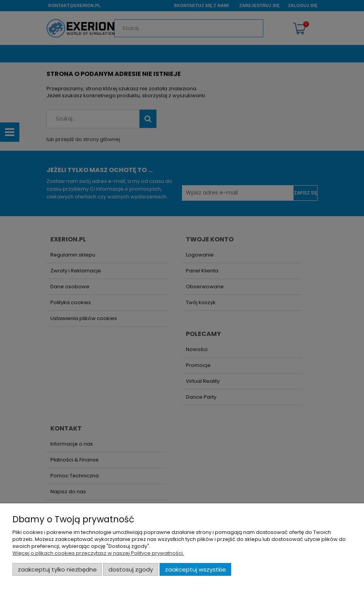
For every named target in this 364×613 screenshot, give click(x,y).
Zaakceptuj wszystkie (196, 569)
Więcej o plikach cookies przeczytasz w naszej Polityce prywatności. (98, 553)
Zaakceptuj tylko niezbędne (57, 569)
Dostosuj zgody (131, 569)
